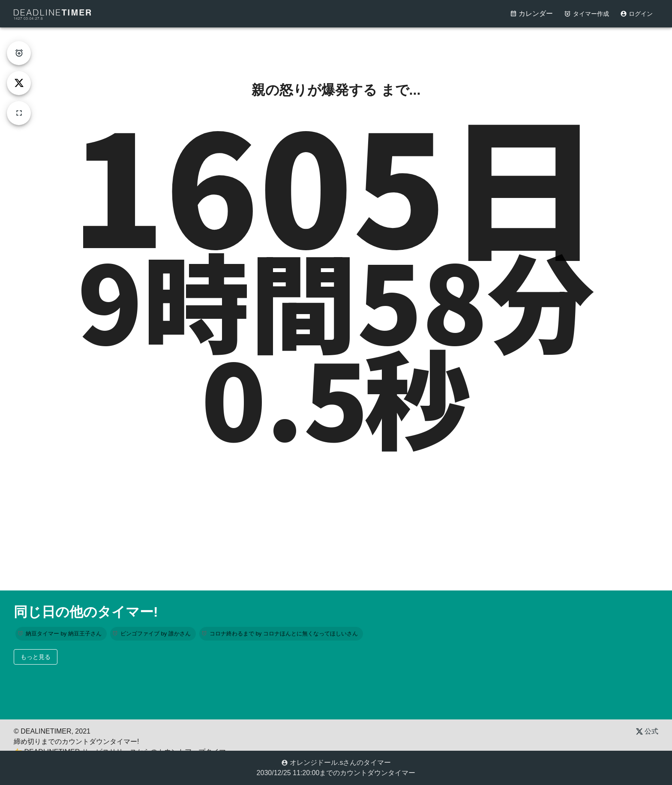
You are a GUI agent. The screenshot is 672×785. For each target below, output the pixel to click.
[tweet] (19, 83)
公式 (647, 731)
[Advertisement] (336, 47)
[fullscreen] (19, 113)
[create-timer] (19, 53)
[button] (61, 634)
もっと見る (36, 657)
